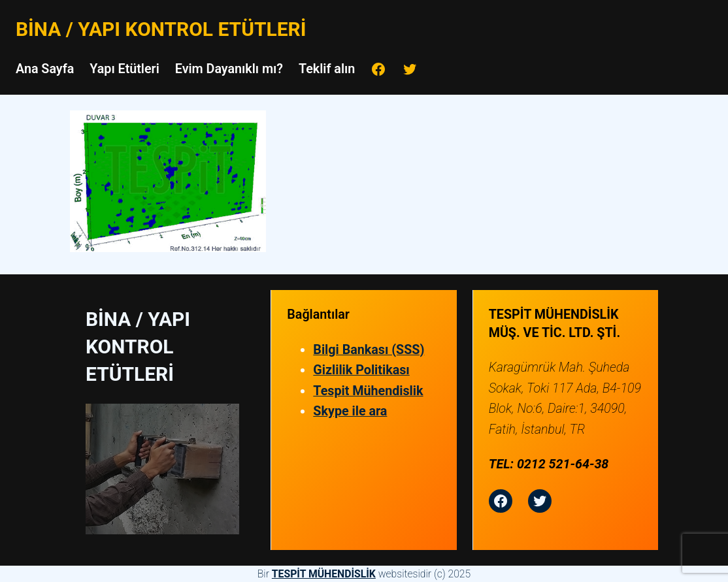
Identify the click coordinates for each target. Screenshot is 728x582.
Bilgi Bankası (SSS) (369, 350)
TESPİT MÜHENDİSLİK (324, 574)
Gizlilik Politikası (361, 370)
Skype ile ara (350, 411)
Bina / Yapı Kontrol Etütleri (161, 29)
